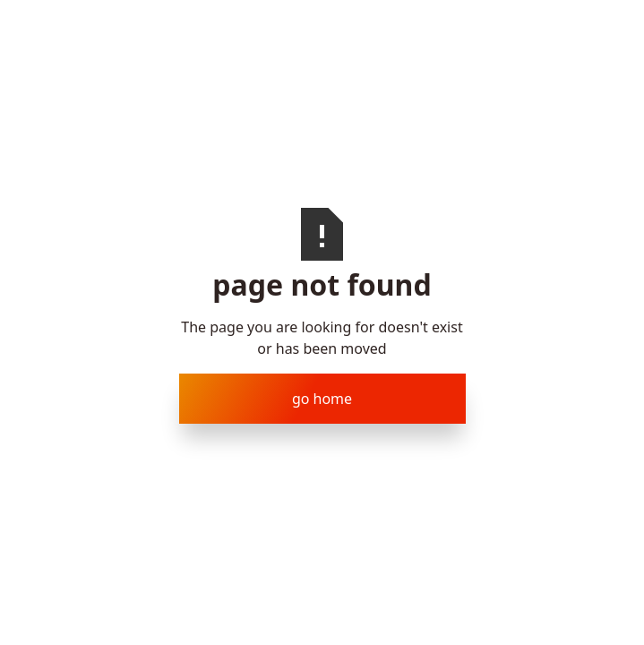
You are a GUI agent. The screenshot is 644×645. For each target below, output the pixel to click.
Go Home (322, 399)
